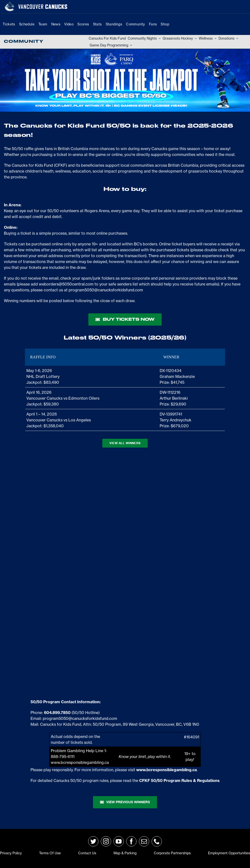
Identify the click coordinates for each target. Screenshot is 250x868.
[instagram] (106, 841)
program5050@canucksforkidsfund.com (106, 290)
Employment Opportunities (229, 853)
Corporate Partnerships (172, 853)
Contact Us (87, 853)
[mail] (144, 841)
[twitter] (93, 841)
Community (24, 42)
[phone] (157, 841)
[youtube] (119, 841)
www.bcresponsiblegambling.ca (80, 762)
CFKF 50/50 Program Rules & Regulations (179, 780)
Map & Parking (125, 853)
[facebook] (131, 841)
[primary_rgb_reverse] (10, 4)
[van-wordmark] (43, 5)
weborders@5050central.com (66, 284)
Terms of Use (50, 853)
